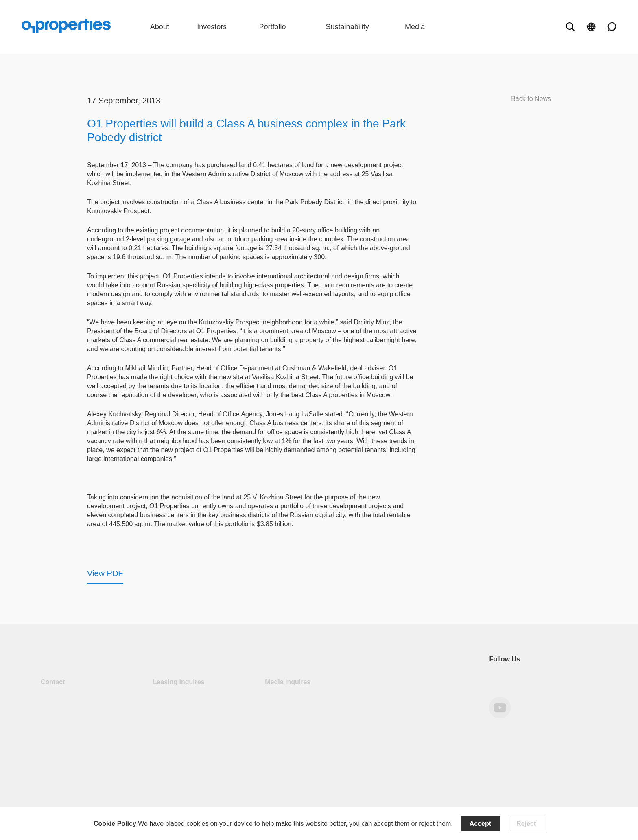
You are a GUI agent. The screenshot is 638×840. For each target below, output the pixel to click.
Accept (480, 824)
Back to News (531, 99)
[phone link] (609, 27)
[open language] (591, 27)
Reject (526, 824)
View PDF (105, 573)
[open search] (570, 27)
